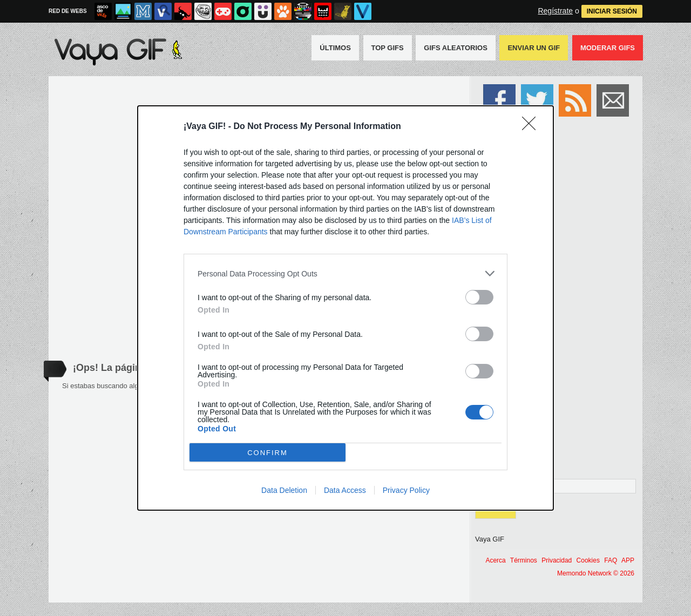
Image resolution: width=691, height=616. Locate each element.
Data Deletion (284, 490)
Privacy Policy (406, 490)
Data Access (345, 490)
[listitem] (345, 273)
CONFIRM (267, 453)
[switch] (479, 297)
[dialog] (345, 308)
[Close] (532, 127)
